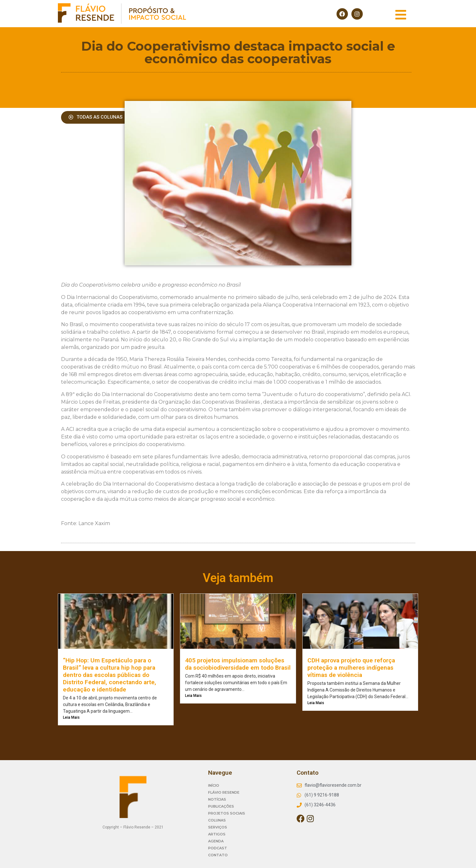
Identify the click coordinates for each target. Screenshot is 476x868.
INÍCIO (214, 785)
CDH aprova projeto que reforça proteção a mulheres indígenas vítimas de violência (351, 668)
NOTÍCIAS (217, 799)
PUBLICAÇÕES (221, 806)
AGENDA (216, 841)
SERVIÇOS (218, 827)
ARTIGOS (217, 834)
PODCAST (218, 848)
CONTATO (218, 855)
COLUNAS (217, 820)
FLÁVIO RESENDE (224, 792)
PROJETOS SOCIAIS (227, 813)
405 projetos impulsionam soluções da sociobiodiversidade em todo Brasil (238, 664)
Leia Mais (71, 717)
